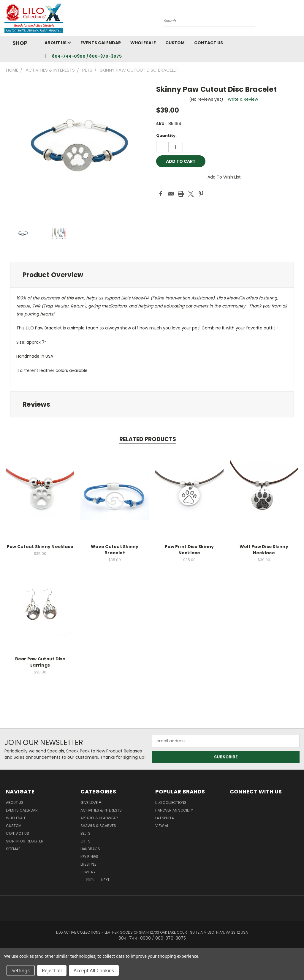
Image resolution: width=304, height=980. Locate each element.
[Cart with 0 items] (298, 19)
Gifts (85, 841)
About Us (58, 43)
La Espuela (165, 818)
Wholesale (143, 43)
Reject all (52, 970)
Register (35, 841)
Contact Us (209, 43)
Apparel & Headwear (99, 818)
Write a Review (243, 99)
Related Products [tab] (148, 439)
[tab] (152, 275)
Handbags (90, 849)
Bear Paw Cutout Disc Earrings (40, 662)
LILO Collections (171, 803)
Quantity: (166, 136)
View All (163, 826)
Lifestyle (88, 864)
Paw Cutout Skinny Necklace (40, 547)
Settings (21, 970)
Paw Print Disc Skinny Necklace (189, 550)
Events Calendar (101, 43)
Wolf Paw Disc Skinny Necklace (264, 550)
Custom (175, 43)
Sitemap (13, 849)
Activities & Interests (101, 810)
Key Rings (89, 857)
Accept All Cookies (94, 970)
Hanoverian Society (174, 810)
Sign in (13, 841)
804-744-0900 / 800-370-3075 (87, 56)
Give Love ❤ (91, 803)
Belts (85, 833)
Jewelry (88, 872)
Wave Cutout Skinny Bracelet (115, 550)
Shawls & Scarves (98, 826)
